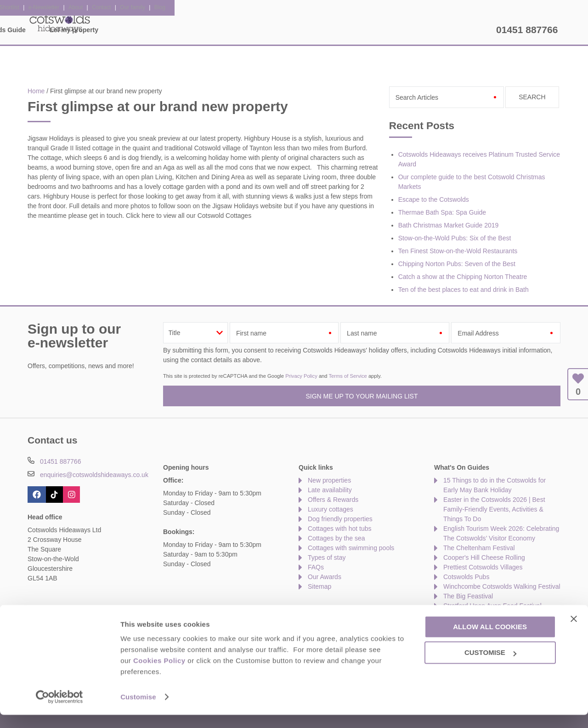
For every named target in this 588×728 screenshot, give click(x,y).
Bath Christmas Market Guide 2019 (449, 225)
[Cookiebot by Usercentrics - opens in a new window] (59, 710)
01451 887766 (527, 30)
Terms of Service (348, 376)
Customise (138, 710)
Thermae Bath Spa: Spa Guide (442, 212)
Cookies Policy (159, 674)
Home (113, 30)
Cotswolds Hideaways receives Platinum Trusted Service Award (479, 159)
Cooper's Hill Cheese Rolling (484, 557)
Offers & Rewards (295, 30)
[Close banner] (574, 631)
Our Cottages (167, 30)
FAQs (316, 567)
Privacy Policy (301, 376)
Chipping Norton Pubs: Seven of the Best (457, 264)
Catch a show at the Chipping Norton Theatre (463, 277)
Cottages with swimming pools (351, 548)
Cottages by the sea (336, 538)
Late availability (330, 490)
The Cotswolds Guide (378, 30)
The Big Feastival (468, 596)
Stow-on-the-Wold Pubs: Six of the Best (455, 238)
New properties (329, 480)
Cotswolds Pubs (466, 577)
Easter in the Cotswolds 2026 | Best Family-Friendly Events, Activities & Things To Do (494, 509)
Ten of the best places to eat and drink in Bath (464, 290)
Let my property (460, 30)
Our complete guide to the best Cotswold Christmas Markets (472, 182)
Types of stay (327, 557)
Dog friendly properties (340, 519)
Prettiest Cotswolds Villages (483, 567)
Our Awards (325, 577)
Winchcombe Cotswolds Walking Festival (502, 586)
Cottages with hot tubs (340, 529)
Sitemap (319, 586)
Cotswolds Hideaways (60, 23)
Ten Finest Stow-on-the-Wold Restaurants (458, 251)
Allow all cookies (490, 640)
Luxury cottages (331, 509)
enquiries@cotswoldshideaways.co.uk (94, 475)
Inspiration (227, 30)
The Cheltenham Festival (479, 548)
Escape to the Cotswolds (434, 199)
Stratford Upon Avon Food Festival (492, 606)
